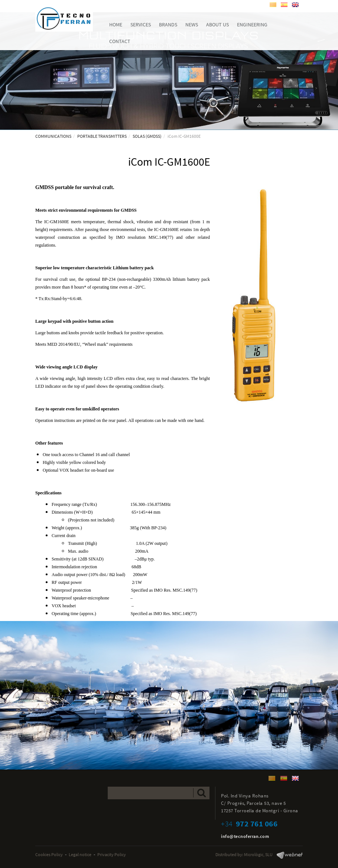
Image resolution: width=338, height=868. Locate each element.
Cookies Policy (49, 854)
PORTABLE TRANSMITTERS (102, 136)
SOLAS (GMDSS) (147, 136)
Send (201, 793)
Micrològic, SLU (258, 854)
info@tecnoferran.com (245, 836)
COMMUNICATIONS (53, 136)
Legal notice (80, 854)
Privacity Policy (112, 854)
